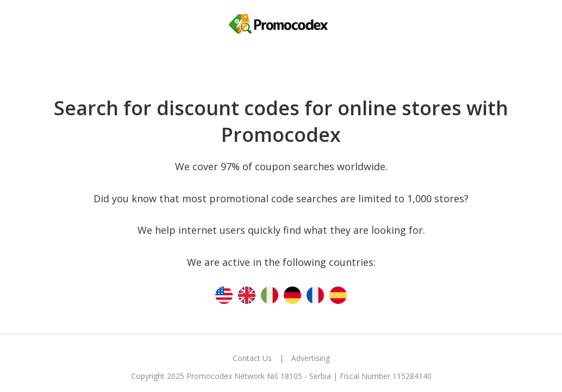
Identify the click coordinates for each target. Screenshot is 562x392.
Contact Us (252, 358)
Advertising (311, 358)
